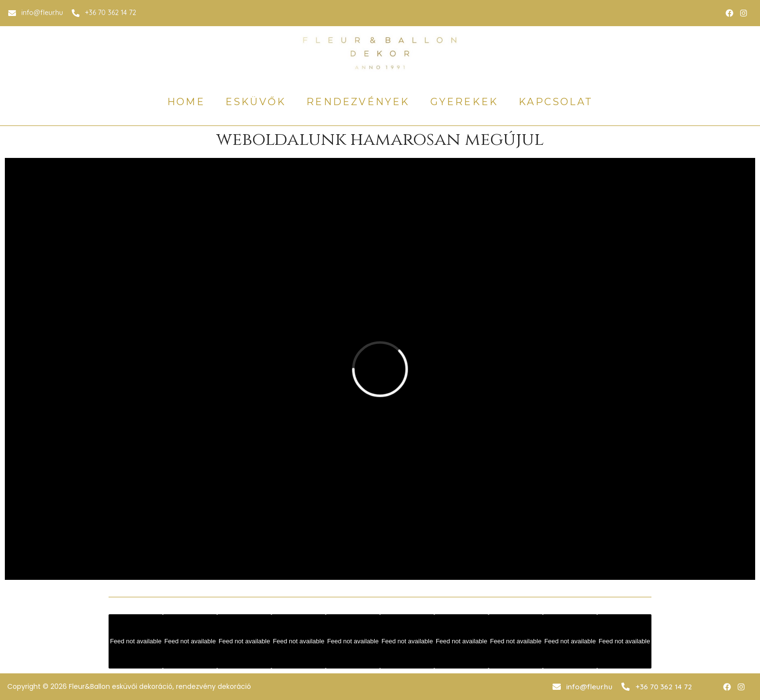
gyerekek (465, 102)
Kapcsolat (556, 102)
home (186, 102)
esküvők (256, 102)
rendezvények (358, 102)
